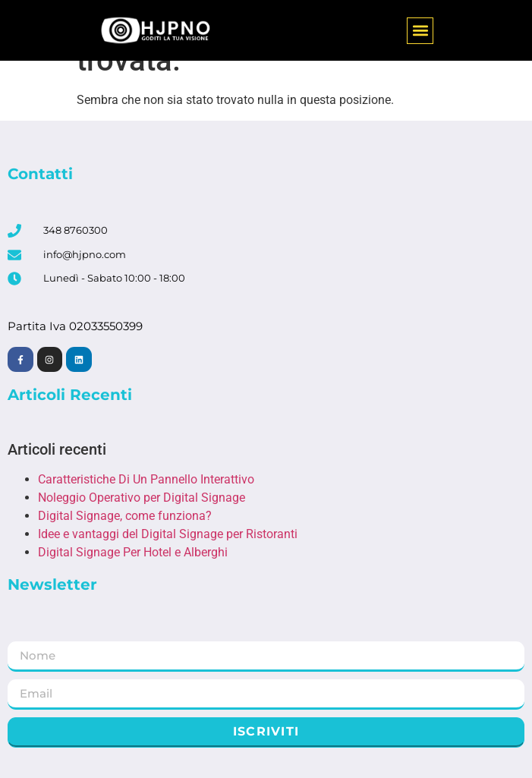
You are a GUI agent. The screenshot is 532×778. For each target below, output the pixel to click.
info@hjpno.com (85, 254)
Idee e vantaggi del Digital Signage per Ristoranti (168, 534)
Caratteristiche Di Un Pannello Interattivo (146, 479)
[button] (420, 31)
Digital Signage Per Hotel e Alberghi (133, 552)
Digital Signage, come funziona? (125, 516)
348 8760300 (76, 230)
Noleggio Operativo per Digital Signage (142, 498)
